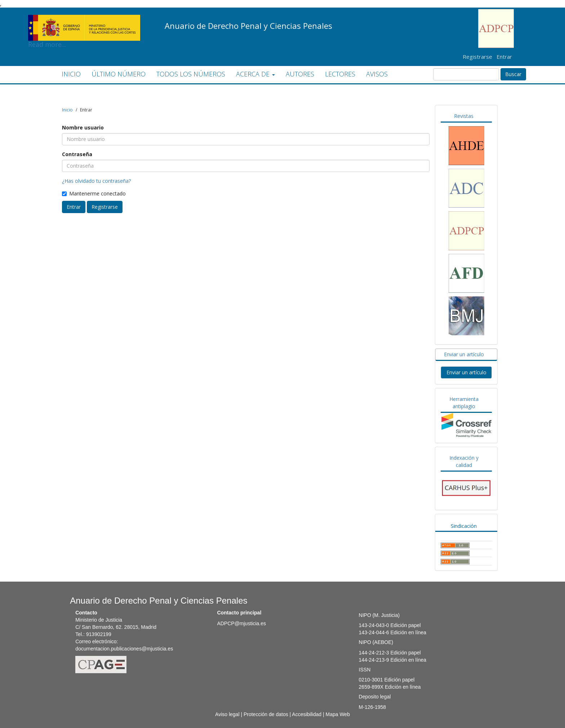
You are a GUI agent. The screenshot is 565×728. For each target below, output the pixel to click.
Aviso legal (227, 714)
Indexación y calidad (464, 461)
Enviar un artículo (464, 354)
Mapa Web (337, 714)
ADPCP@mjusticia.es (241, 623)
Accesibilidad (307, 714)
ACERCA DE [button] (255, 74)
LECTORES (340, 74)
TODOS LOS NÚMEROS (191, 74)
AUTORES (300, 74)
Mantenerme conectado (94, 193)
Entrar (504, 57)
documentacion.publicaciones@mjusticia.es (124, 649)
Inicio (67, 110)
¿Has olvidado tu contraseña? (96, 181)
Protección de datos (266, 714)
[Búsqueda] (466, 74)
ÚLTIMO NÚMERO (119, 74)
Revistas (464, 116)
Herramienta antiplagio (464, 403)
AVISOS (377, 74)
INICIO (71, 74)
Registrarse (477, 57)
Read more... (84, 20)
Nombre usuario (83, 127)
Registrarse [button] (105, 207)
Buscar (513, 74)
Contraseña (77, 154)
